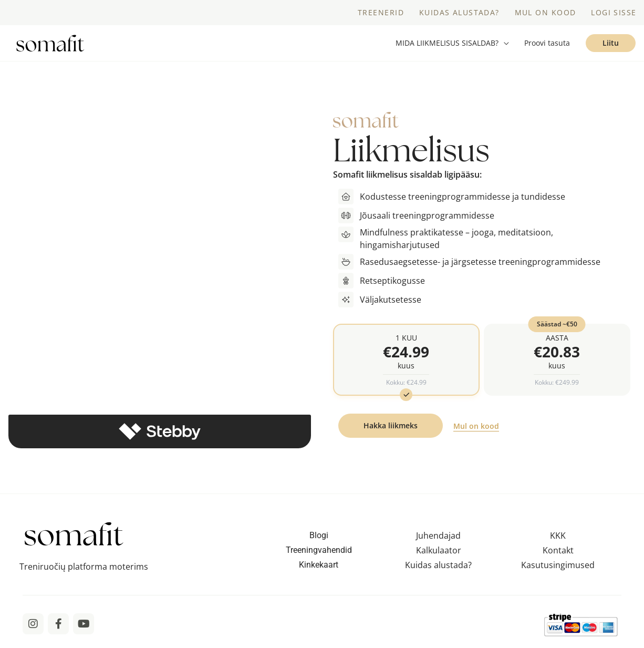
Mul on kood (476, 432)
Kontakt (558, 556)
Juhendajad (438, 541)
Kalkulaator (439, 556)
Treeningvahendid (319, 555)
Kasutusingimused (558, 570)
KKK (558, 541)
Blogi (319, 541)
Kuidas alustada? (438, 570)
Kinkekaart (319, 570)
